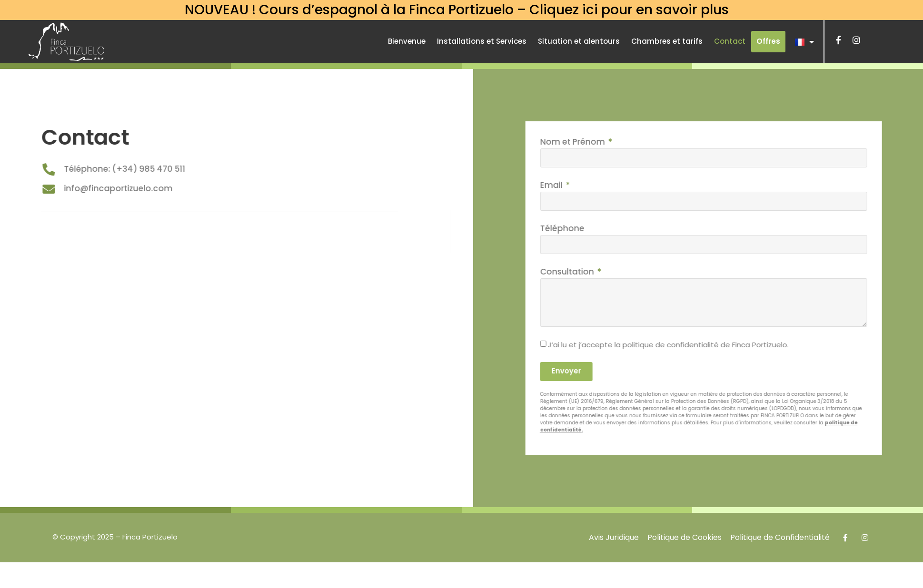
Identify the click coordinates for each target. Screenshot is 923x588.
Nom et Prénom (619, 142)
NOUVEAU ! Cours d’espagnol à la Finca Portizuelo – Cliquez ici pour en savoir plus (457, 10)
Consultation (614, 272)
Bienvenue (407, 41)
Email (598, 185)
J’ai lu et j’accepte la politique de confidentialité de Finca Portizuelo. (715, 344)
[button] (768, 42)
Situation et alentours (579, 41)
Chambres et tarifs (667, 41)
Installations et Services (482, 41)
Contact (730, 41)
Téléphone (608, 228)
